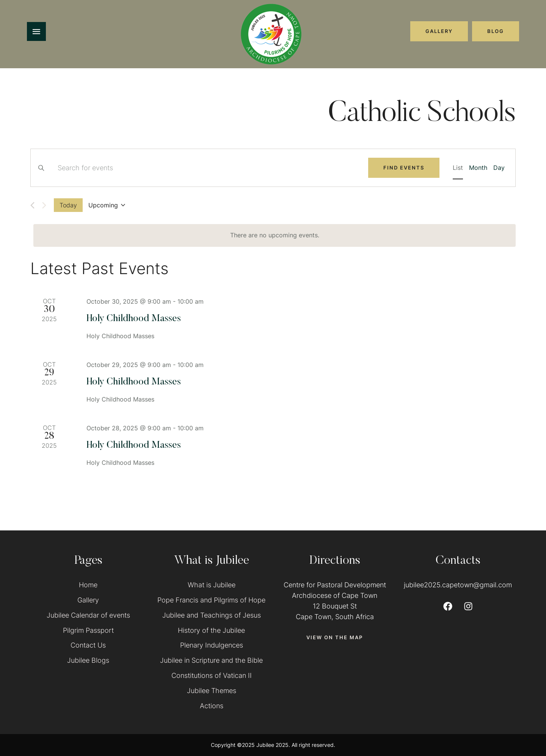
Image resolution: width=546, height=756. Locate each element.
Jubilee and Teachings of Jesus (212, 615)
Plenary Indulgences (212, 645)
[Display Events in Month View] (478, 168)
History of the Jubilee (211, 630)
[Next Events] (44, 205)
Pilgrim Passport (88, 630)
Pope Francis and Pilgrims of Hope (211, 600)
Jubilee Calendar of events (88, 615)
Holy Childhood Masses (134, 319)
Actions (212, 706)
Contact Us (88, 645)
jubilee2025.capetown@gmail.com (458, 585)
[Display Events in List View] (458, 168)
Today (68, 205)
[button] (439, 31)
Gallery (88, 600)
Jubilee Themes (212, 691)
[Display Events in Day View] (499, 168)
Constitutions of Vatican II (212, 675)
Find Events (404, 168)
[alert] (275, 235)
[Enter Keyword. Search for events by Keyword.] (208, 168)
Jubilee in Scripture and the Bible (211, 660)
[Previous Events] (32, 205)
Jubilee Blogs (88, 660)
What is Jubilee (212, 585)
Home (88, 585)
